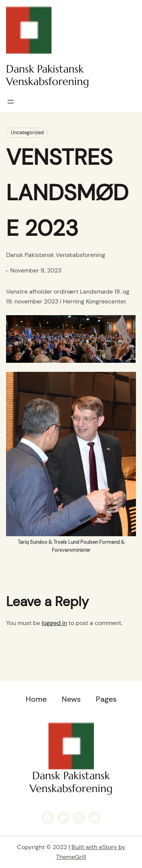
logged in (54, 623)
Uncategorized (27, 132)
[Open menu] (11, 102)
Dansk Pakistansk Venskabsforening (48, 75)
